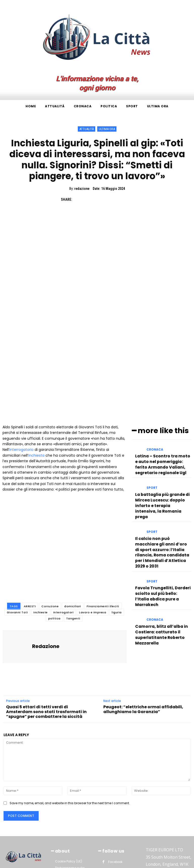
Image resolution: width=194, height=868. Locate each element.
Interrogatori (64, 541)
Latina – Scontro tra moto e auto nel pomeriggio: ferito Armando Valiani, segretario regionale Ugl (161, 388)
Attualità (87, 129)
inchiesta (36, 384)
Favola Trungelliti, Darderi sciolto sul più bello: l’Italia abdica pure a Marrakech (160, 490)
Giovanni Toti (17, 541)
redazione (82, 189)
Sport (151, 410)
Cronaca (154, 377)
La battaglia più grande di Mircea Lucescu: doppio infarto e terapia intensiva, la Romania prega (162, 421)
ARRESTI (30, 535)
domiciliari (73, 535)
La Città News (52, 863)
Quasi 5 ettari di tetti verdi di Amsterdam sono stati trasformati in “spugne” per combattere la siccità (46, 640)
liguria (117, 541)
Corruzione (50, 535)
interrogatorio (21, 378)
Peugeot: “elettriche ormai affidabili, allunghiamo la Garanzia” (143, 638)
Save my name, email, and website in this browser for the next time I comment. (70, 732)
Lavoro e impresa (93, 541)
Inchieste (41, 541)
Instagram (116, 797)
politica (54, 547)
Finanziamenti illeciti (103, 535)
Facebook (115, 789)
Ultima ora (107, 129)
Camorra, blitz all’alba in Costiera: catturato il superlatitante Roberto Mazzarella (158, 521)
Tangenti (73, 547)
